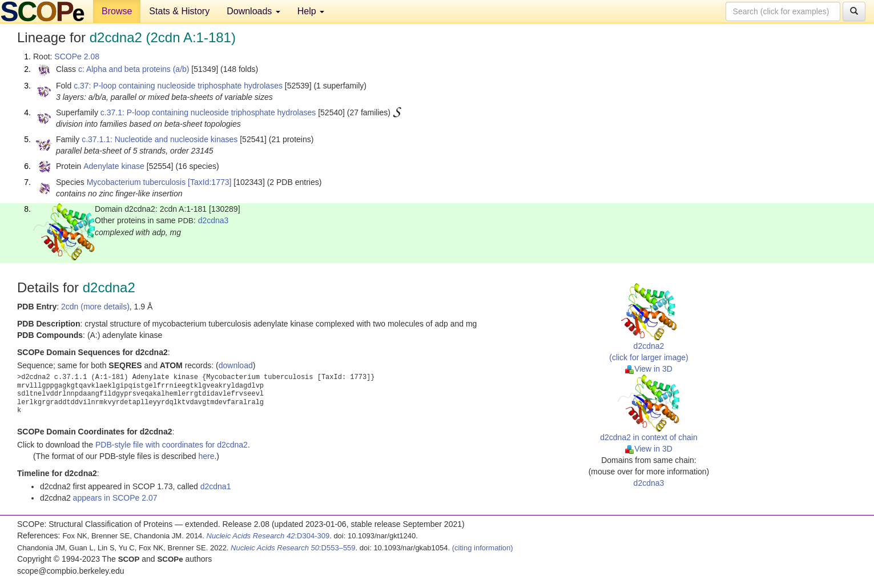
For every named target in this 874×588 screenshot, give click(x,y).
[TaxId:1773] (210, 182)
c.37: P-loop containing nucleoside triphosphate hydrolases (178, 86)
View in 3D (649, 369)
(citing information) (483, 548)
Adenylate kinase (114, 166)
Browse (117, 11)
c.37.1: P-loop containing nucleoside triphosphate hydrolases (208, 112)
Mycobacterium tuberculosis (136, 182)
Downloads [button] (253, 11)
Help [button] (311, 11)
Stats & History (179, 11)
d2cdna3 (214, 220)
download (236, 365)
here (206, 456)
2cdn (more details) (95, 307)
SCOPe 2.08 (77, 57)
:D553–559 (293, 548)
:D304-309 (268, 536)
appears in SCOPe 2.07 (115, 498)
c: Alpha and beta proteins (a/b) (134, 69)
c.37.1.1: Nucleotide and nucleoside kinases (160, 139)
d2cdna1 (216, 486)
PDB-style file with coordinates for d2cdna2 (172, 445)
